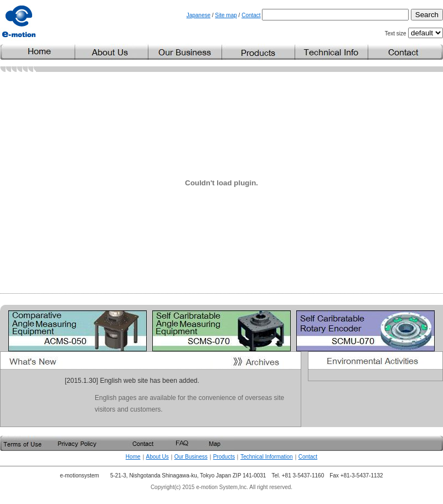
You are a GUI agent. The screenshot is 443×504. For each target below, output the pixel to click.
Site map (226, 15)
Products (224, 457)
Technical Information (267, 457)
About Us (158, 457)
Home (133, 457)
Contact (251, 15)
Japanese (199, 15)
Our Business (191, 457)
